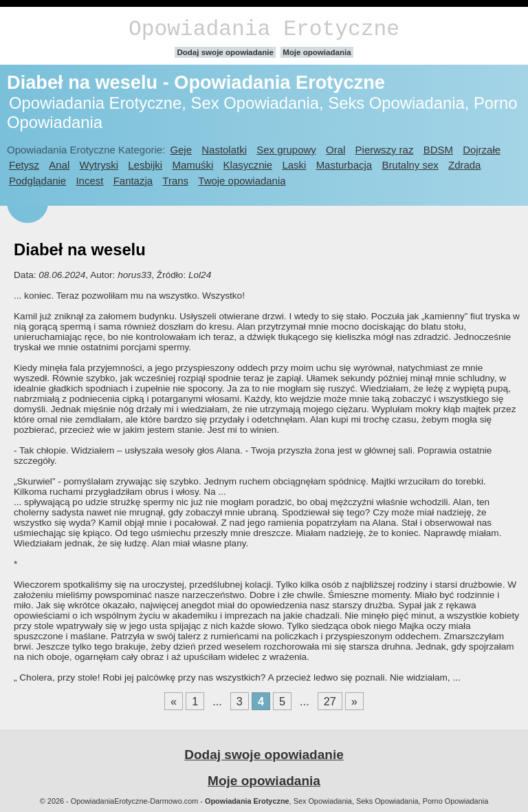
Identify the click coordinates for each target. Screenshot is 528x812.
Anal (59, 165)
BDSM (438, 150)
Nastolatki (224, 150)
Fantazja (133, 181)
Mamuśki (192, 165)
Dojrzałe (482, 150)
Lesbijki (145, 165)
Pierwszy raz (385, 150)
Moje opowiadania (317, 52)
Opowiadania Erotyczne (264, 29)
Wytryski (99, 165)
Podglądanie (37, 181)
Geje (181, 150)
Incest (89, 181)
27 (330, 701)
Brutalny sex (410, 165)
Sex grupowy (286, 150)
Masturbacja (344, 165)
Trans (175, 181)
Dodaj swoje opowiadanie (225, 52)
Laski (294, 165)
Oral (335, 150)
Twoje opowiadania (242, 181)
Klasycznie (248, 165)
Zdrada (464, 165)
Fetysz (24, 165)
